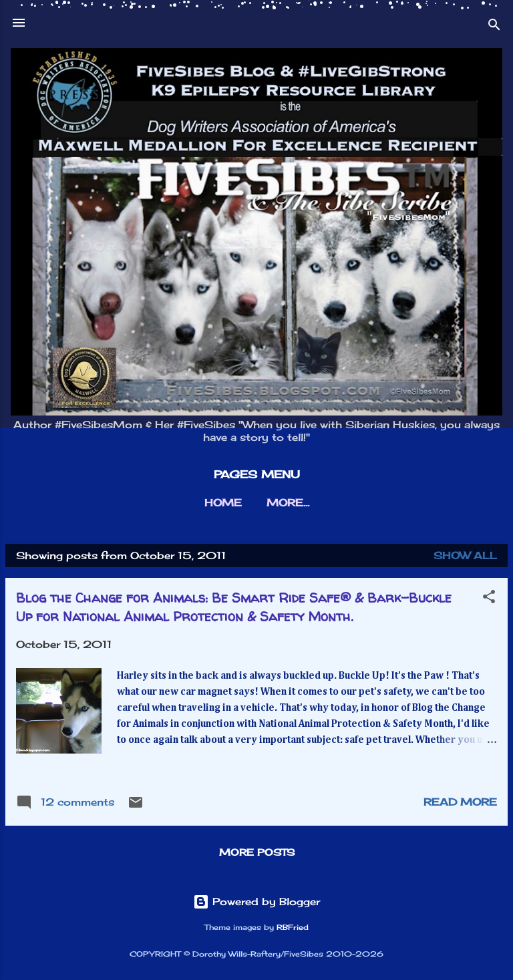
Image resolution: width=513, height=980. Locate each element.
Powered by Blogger (256, 902)
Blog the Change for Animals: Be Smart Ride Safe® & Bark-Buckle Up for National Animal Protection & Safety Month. (234, 607)
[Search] (494, 27)
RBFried (293, 928)
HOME (223, 503)
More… (288, 503)
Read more (460, 802)
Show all (465, 555)
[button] (489, 599)
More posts (257, 852)
